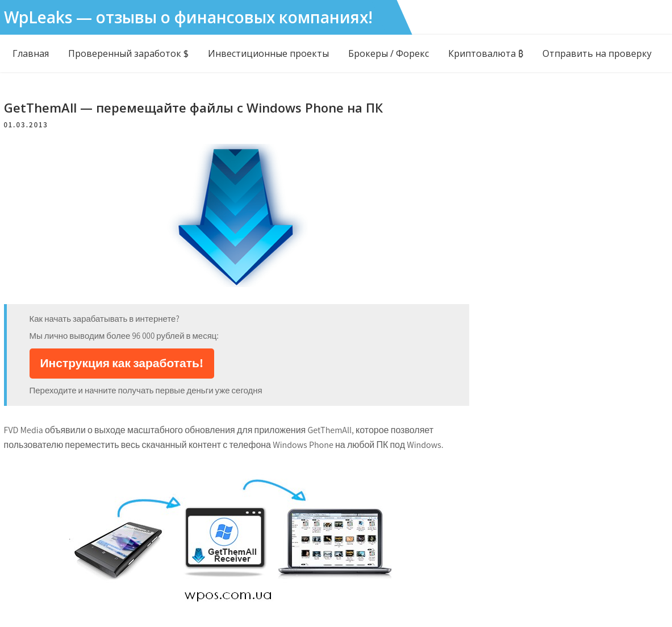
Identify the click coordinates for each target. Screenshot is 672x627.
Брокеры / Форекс (389, 53)
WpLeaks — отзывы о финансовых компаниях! (188, 17)
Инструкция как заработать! (122, 363)
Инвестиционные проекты (268, 53)
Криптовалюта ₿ (486, 53)
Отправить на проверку (597, 53)
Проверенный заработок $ (128, 53)
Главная (31, 53)
